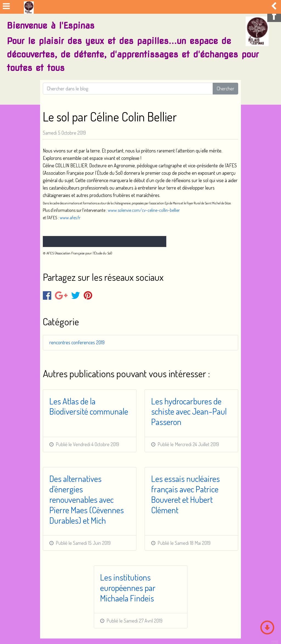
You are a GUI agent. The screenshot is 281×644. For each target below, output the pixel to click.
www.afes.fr (70, 218)
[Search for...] (128, 89)
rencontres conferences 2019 (77, 342)
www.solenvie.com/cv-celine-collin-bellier (144, 210)
